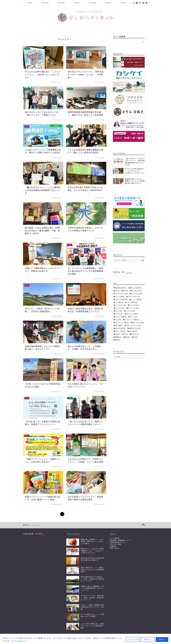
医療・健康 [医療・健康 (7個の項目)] (119, 325)
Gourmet (61, 3)
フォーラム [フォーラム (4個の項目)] (119, 314)
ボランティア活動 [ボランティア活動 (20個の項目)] (121, 317)
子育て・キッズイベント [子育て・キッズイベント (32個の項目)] (133, 325)
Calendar (92, 3)
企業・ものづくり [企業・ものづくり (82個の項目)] (138, 323)
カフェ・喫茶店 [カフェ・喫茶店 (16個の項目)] (132, 302)
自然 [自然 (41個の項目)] (127, 337)
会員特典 (113, 546)
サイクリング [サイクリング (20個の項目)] (120, 308)
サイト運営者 (115, 538)
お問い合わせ (115, 548)
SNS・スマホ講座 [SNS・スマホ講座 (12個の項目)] (136, 288)
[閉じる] (169, 636)
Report (77, 3)
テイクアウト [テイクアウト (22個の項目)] (130, 311)
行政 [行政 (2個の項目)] (135, 337)
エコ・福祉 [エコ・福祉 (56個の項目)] (119, 302)
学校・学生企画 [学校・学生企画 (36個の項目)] (120, 328)
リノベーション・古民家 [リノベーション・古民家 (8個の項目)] (132, 320)
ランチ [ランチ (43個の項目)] (118, 320)
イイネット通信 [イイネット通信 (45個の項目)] (136, 299)
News (30, 3)
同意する (162, 640)
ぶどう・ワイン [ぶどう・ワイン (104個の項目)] (137, 294)
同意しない (148, 640)
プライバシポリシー (19, 641)
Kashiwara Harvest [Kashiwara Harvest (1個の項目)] (121, 288)
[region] (85, 639)
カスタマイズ (132, 640)
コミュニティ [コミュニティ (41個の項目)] (134, 305)
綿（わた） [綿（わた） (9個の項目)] (135, 334)
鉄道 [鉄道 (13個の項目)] (117, 340)
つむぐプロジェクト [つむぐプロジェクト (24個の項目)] (121, 294)
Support (108, 3)
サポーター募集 (115, 544)
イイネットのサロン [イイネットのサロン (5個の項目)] (134, 297)
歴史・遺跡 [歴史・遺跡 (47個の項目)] (133, 331)
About (123, 3)
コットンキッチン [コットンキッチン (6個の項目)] (120, 305)
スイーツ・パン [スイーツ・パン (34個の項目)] (133, 308)
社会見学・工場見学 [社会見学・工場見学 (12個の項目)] (121, 334)
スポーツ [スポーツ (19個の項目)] (119, 311)
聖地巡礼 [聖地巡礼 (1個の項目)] (118, 337)
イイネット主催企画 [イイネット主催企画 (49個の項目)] (121, 299)
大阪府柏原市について (118, 542)
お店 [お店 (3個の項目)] (117, 291)
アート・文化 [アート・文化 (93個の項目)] (120, 297)
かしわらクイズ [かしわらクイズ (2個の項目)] (136, 291)
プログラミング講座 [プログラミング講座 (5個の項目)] (132, 314)
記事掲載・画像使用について (120, 540)
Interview (45, 3)
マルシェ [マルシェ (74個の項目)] (133, 317)
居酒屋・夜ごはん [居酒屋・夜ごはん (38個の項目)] (135, 328)
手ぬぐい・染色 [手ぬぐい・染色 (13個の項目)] (120, 331)
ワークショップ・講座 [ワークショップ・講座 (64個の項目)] (122, 323)
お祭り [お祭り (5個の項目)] (126, 291)
